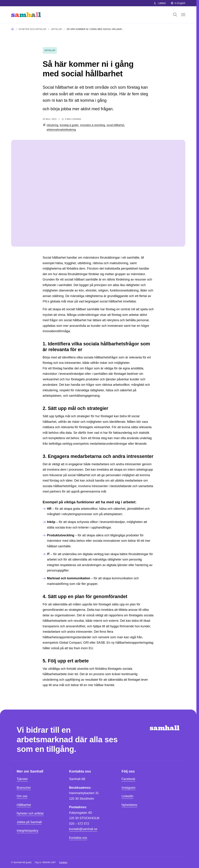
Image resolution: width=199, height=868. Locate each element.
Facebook (128, 779)
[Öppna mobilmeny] (183, 15)
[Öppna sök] (175, 15)
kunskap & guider (69, 125)
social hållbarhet (115, 125)
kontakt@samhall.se (83, 829)
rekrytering (52, 125)
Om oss (22, 796)
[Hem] (26, 15)
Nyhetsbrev (129, 805)
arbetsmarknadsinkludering (61, 130)
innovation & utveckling (92, 125)
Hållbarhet (24, 805)
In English (178, 3)
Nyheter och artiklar (32, 29)
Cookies (63, 862)
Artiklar (56, 29)
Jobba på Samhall (29, 822)
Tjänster (22, 779)
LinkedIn (127, 796)
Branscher (24, 788)
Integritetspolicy (28, 831)
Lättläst (160, 3)
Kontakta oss (78, 838)
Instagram (128, 788)
